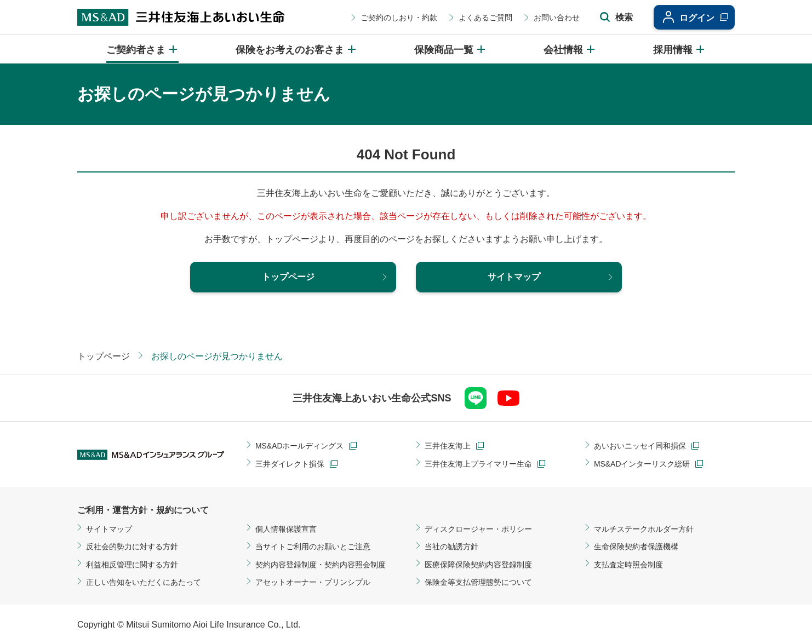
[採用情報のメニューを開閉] (679, 49)
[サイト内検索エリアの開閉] (614, 18)
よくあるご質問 (483, 18)
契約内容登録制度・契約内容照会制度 (321, 565)
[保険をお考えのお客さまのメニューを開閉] (296, 49)
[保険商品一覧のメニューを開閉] (450, 49)
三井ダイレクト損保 (290, 464)
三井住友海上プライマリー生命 (478, 464)
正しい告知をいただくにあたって (144, 582)
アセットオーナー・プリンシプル (313, 582)
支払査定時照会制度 (628, 565)
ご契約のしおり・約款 (397, 18)
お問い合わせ (554, 18)
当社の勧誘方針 (451, 547)
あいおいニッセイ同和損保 (640, 446)
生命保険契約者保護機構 (636, 547)
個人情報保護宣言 (286, 529)
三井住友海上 (448, 446)
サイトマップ (109, 529)
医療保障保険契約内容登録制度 (478, 565)
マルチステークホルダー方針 (644, 529)
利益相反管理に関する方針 (132, 565)
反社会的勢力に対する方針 (132, 547)
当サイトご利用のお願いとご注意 (313, 547)
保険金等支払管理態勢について (478, 582)
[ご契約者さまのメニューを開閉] (142, 49)
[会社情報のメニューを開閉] (570, 49)
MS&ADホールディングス (300, 446)
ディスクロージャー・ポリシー (478, 529)
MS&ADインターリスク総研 (642, 464)
